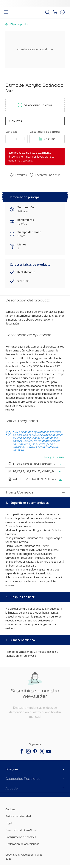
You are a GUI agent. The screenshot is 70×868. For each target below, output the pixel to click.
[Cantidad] (17, 139)
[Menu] (6, 12)
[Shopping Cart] (55, 12)
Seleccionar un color (35, 105)
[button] (62, 12)
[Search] (47, 12)
